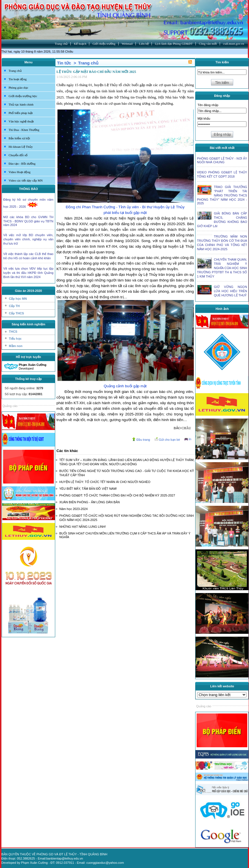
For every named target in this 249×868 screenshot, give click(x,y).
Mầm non (16, 346)
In (190, 439)
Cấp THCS (17, 313)
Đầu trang (143, 440)
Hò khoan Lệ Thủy (21, 147)
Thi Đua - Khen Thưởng (24, 130)
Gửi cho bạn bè (169, 440)
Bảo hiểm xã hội (19, 138)
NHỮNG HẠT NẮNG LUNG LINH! (83, 527)
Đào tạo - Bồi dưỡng (22, 164)
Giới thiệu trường (104, 44)
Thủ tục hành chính (21, 104)
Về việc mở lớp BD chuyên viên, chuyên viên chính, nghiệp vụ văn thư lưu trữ (28, 239)
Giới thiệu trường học (23, 96)
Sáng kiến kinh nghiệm (28, 324)
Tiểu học (15, 339)
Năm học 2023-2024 (74, 509)
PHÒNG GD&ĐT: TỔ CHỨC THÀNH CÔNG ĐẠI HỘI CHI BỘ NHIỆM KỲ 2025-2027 (117, 495)
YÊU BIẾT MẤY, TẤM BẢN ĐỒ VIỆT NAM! (88, 489)
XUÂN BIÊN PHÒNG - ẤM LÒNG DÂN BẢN (90, 502)
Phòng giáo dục (19, 88)
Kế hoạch (80, 44)
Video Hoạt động (20, 172)
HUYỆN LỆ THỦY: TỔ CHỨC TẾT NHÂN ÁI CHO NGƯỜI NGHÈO (105, 482)
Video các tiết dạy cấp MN (26, 180)
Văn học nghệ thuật (21, 121)
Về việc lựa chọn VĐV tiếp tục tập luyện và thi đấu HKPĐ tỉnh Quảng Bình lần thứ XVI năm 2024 (28, 273)
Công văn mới (208, 44)
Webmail (127, 44)
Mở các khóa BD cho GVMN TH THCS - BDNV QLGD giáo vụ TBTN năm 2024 (28, 221)
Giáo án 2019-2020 (28, 291)
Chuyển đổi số (18, 155)
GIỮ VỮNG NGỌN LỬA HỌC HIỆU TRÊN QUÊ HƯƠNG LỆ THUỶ (230, 291)
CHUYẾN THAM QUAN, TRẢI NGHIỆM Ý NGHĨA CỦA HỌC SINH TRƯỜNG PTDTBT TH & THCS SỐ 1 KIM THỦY (222, 268)
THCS (13, 332)
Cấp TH (14, 306)
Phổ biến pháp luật (21, 113)
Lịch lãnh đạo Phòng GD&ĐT (174, 44)
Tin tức (64, 63)
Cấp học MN (18, 299)
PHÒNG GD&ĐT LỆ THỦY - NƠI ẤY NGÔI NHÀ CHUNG (222, 160)
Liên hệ (144, 44)
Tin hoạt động (18, 79)
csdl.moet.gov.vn (234, 44)
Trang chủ (61, 44)
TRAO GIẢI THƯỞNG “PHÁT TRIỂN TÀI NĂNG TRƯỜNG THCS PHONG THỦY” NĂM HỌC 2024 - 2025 (222, 195)
